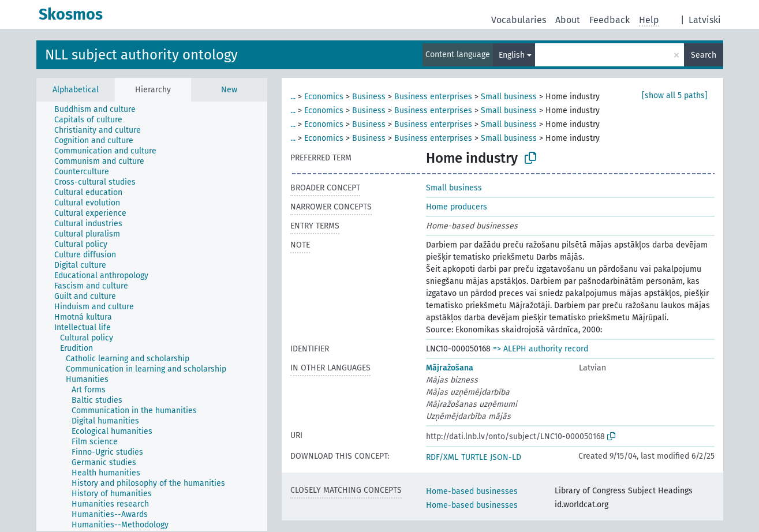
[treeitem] (100, 110)
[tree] (152, 316)
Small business (509, 97)
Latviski (705, 20)
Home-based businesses (472, 491)
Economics (324, 97)
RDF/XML (442, 457)
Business (369, 97)
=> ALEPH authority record (541, 349)
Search (704, 55)
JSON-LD (506, 457)
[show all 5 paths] (675, 95)
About (568, 20)
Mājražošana (450, 368)
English (512, 55)
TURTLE (474, 457)
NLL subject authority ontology (141, 55)
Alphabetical (76, 90)
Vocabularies (519, 20)
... (293, 97)
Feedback (610, 20)
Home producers (457, 207)
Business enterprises (433, 97)
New (229, 90)
